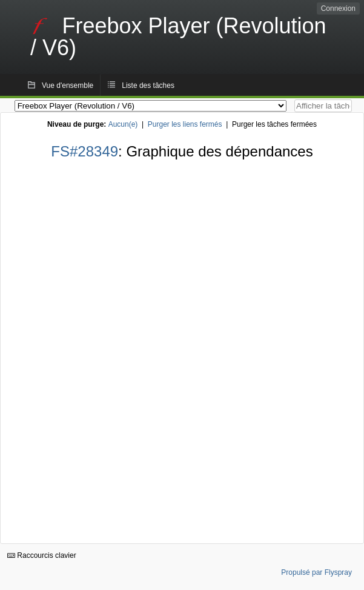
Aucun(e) (123, 124)
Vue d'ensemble (68, 85)
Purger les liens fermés (185, 124)
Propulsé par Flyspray (316, 572)
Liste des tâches (148, 85)
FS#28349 (84, 151)
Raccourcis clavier (42, 555)
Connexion (338, 8)
